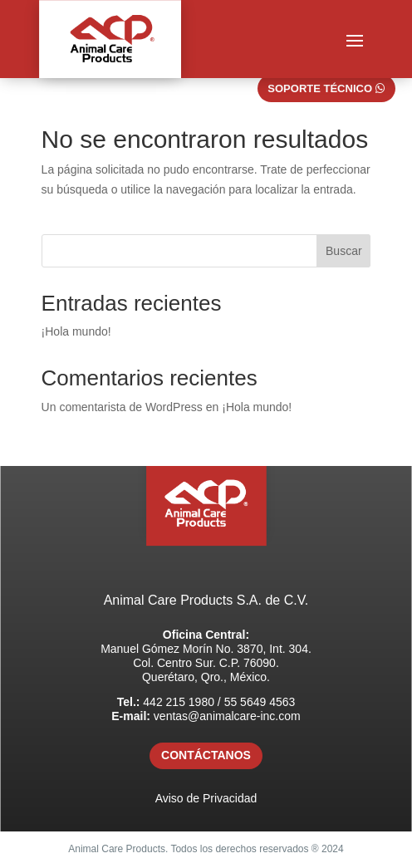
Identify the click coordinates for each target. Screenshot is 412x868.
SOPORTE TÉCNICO (320, 88)
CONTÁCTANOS (206, 755)
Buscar (344, 251)
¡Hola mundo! (76, 331)
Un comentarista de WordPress (122, 407)
